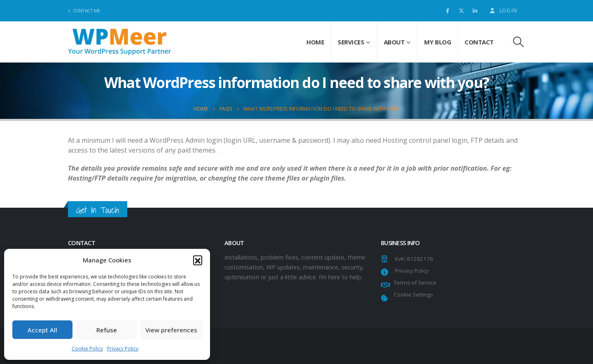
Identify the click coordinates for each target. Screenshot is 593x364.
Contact (479, 42)
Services (351, 42)
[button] (198, 260)
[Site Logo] (119, 42)
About (394, 42)
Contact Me (84, 10)
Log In (503, 10)
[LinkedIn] (475, 11)
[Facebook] (448, 11)
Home (315, 42)
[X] (461, 11)
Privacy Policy (123, 349)
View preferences (171, 330)
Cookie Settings (412, 294)
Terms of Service (414, 283)
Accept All (42, 330)
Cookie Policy (87, 349)
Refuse (107, 330)
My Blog (438, 42)
